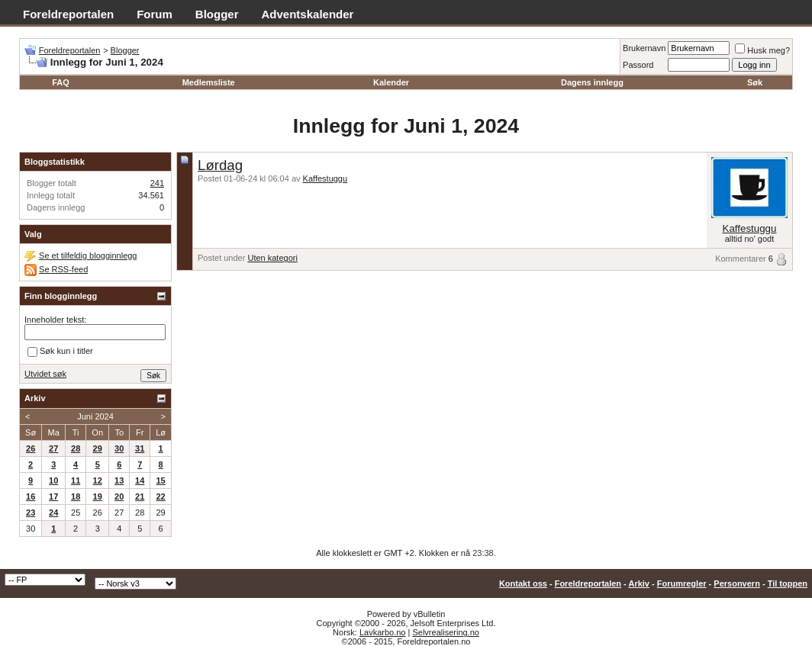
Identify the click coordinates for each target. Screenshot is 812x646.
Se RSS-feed (63, 269)
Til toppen (788, 583)
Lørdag (220, 165)
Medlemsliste (209, 82)
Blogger (217, 14)
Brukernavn (644, 48)
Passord (638, 65)
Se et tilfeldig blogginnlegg (88, 256)
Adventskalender (308, 14)
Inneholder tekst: (55, 320)
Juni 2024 (95, 416)
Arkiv (639, 583)
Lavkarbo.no (383, 632)
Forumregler (682, 583)
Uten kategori (272, 258)
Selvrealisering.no (445, 632)
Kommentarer (741, 259)
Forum (155, 14)
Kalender (391, 82)
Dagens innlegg (592, 82)
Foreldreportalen (68, 14)
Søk (755, 82)
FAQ (61, 82)
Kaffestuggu (325, 178)
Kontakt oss (523, 583)
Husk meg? (762, 50)
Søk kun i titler (60, 352)
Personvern (737, 583)
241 (157, 183)
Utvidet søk (45, 374)
